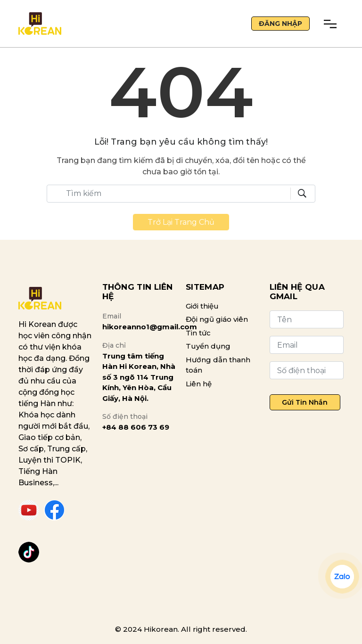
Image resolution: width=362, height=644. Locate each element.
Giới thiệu (202, 306)
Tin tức (198, 333)
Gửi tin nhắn (305, 402)
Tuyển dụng (208, 346)
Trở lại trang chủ (181, 222)
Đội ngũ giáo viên (217, 319)
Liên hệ (199, 384)
